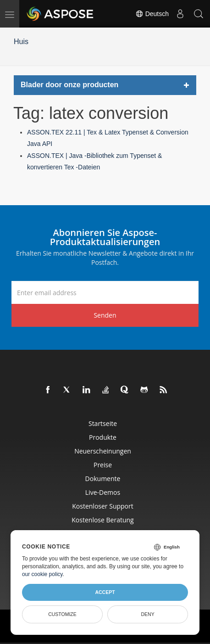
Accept (105, 592)
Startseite (103, 423)
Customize (62, 614)
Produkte (103, 437)
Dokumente (103, 479)
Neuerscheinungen (103, 451)
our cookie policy (42, 574)
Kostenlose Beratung (102, 520)
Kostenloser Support (102, 506)
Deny (147, 614)
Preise (103, 465)
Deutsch (152, 14)
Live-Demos (103, 492)
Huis (21, 42)
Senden (105, 315)
